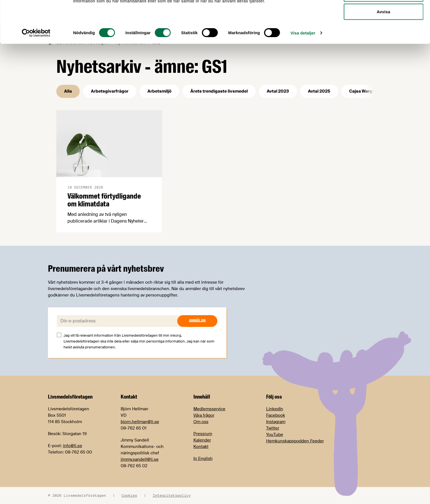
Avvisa (383, 51)
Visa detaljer (303, 72)
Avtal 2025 (319, 91)
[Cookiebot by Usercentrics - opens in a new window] (36, 73)
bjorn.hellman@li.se (140, 422)
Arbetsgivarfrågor (110, 91)
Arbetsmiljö (159, 91)
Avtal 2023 (278, 91)
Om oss (201, 422)
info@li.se (73, 446)
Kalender (202, 440)
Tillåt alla (383, 15)
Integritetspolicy (172, 495)
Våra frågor (204, 415)
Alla (68, 91)
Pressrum (203, 434)
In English (203, 459)
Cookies (129, 495)
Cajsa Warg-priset (368, 91)
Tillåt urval (383, 33)
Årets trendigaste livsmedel (219, 91)
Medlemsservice (209, 409)
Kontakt (201, 447)
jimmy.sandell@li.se (140, 459)
